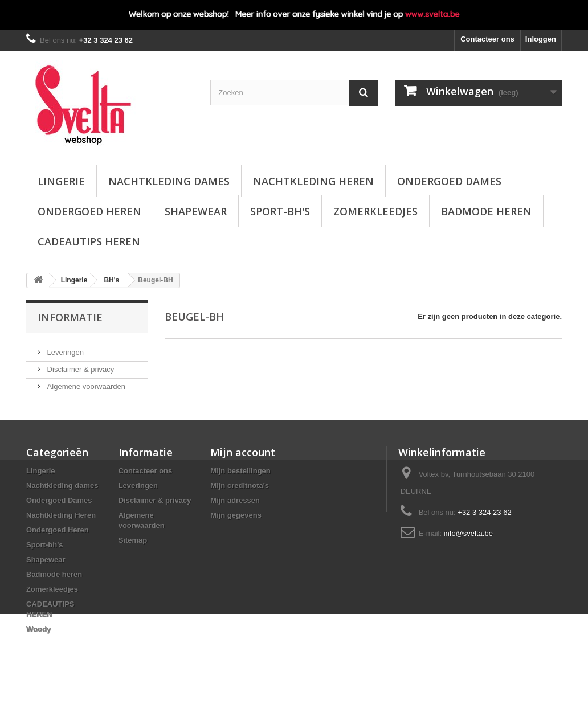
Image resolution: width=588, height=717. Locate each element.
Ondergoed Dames (449, 181)
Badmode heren (486, 211)
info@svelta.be (468, 549)
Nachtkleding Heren (313, 181)
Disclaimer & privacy (79, 365)
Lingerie (61, 181)
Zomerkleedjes (375, 211)
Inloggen (541, 39)
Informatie (70, 317)
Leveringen (64, 348)
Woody (38, 645)
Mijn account (243, 468)
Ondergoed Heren (89, 211)
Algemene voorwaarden (85, 382)
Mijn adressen (235, 516)
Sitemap (133, 556)
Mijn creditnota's (240, 501)
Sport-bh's (280, 211)
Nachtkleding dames (169, 181)
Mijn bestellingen (240, 487)
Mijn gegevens (236, 531)
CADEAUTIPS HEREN (89, 241)
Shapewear (196, 211)
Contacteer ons (487, 39)
